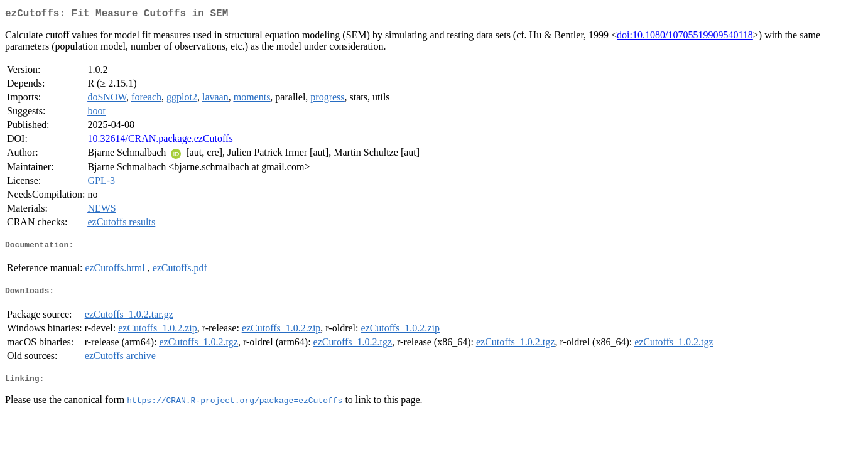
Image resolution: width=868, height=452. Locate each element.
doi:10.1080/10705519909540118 (685, 37)
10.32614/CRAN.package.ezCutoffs (160, 141)
